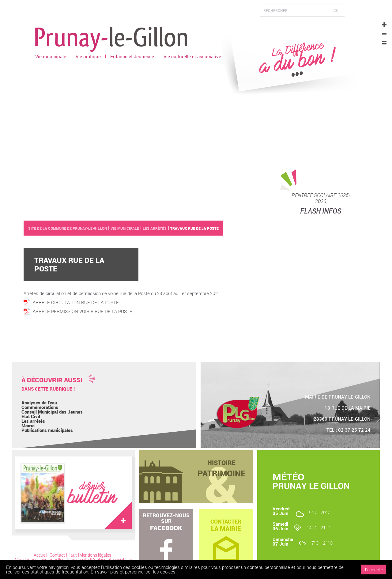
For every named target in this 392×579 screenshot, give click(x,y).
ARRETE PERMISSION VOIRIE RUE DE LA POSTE (83, 311)
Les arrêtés (33, 421)
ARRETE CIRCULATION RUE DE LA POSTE (76, 302)
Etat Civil (31, 416)
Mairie (28, 426)
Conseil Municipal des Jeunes (52, 412)
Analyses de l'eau (39, 403)
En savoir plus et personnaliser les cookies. (134, 572)
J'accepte (373, 570)
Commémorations (40, 407)
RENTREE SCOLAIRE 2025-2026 (321, 198)
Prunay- (111, 36)
